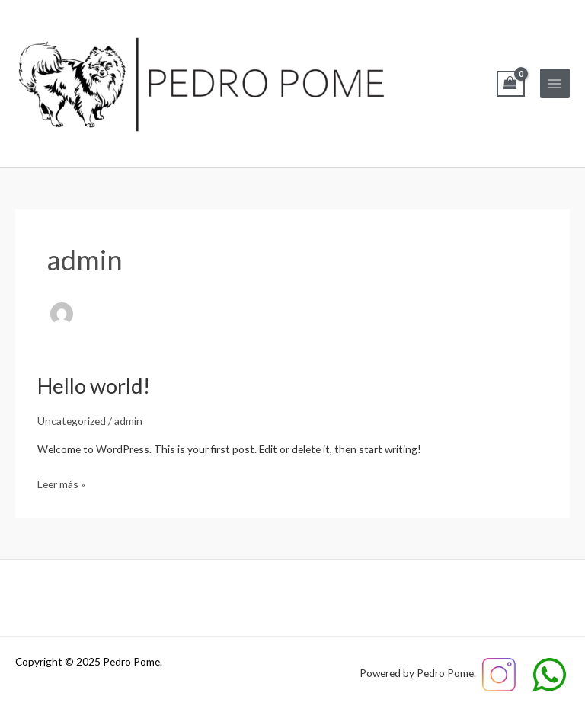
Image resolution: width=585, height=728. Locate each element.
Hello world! (94, 386)
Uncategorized (72, 421)
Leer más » (61, 482)
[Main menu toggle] (555, 83)
